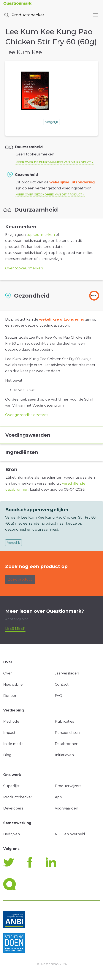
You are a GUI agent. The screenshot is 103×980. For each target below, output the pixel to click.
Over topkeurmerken (24, 268)
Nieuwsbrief (14, 684)
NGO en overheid (70, 834)
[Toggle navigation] (95, 15)
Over (8, 673)
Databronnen (67, 744)
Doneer (10, 696)
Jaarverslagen (67, 673)
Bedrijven (12, 834)
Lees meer (15, 629)
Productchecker (24, 15)
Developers (13, 808)
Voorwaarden (67, 808)
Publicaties (64, 721)
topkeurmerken (41, 235)
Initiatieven (64, 755)
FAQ (59, 696)
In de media (13, 744)
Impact (9, 733)
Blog (7, 755)
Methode (11, 721)
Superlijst (11, 786)
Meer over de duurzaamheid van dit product (53, 162)
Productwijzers (68, 786)
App (58, 797)
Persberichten (67, 733)
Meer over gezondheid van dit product (49, 194)
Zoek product (20, 579)
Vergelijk (51, 122)
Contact (62, 684)
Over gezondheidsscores (27, 415)
